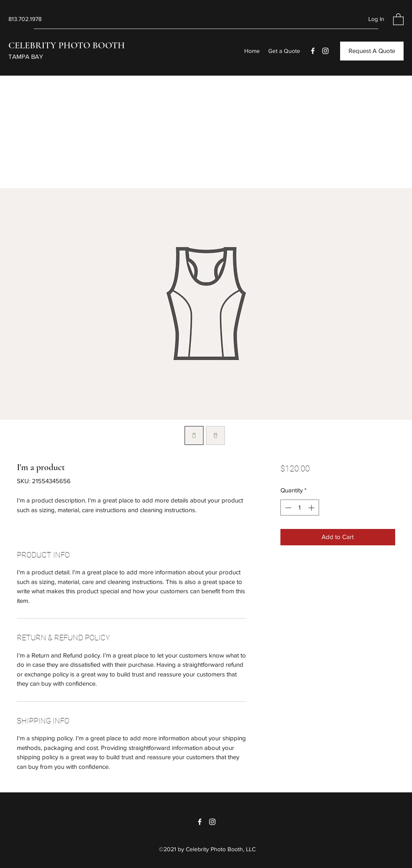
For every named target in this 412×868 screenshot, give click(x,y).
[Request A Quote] (372, 51)
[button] (398, 19)
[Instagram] (325, 51)
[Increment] (312, 508)
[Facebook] (313, 51)
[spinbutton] (300, 508)
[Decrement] (287, 508)
